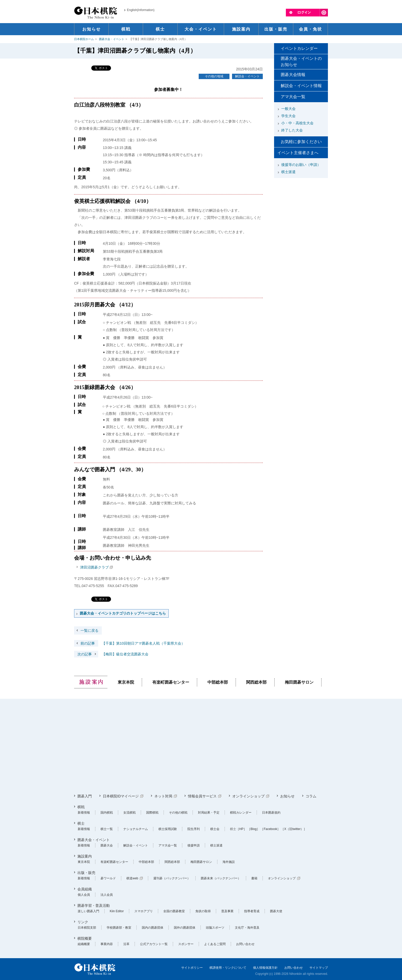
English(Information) (141, 10)
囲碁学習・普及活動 (94, 906)
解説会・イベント (247, 76)
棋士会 (215, 829)
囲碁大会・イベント (112, 39)
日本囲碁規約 (271, 813)
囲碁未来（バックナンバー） (221, 878)
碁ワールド (108, 878)
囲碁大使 (276, 911)
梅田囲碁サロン (299, 682)
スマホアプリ (144, 911)
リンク (83, 922)
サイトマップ (319, 968)
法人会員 (107, 895)
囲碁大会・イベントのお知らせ (301, 62)
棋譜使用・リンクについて (228, 968)
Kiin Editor (117, 911)
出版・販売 (86, 873)
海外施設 (229, 862)
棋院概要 (85, 938)
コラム (311, 796)
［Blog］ (254, 829)
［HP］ (241, 829)
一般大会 (288, 109)
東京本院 (126, 682)
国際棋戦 (152, 813)
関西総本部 (256, 682)
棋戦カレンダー (241, 813)
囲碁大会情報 (293, 75)
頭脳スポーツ (215, 928)
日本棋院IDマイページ (121, 796)
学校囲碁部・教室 (119, 928)
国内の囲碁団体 (153, 928)
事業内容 (107, 944)
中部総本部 (218, 682)
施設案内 (85, 856)
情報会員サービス (202, 796)
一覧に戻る (89, 630)
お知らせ (287, 796)
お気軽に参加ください (301, 142)
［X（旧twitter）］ (294, 829)
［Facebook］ (270, 829)
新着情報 (84, 813)
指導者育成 (252, 911)
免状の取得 (203, 911)
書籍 (254, 878)
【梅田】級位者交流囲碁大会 (111, 654)
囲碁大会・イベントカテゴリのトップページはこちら (123, 613)
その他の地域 (214, 76)
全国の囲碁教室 (174, 911)
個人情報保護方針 (265, 968)
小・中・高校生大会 (297, 123)
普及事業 (227, 911)
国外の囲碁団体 (185, 928)
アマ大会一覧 (293, 97)
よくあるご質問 (215, 944)
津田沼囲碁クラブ (94, 567)
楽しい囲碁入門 (88, 911)
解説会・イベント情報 (301, 86)
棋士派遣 (288, 172)
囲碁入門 (85, 796)
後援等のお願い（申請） (301, 165)
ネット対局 (163, 796)
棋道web (132, 878)
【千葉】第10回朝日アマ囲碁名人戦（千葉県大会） (129, 643)
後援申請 (194, 845)
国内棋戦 (107, 813)
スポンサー (186, 944)
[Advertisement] (301, 212)
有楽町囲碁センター (171, 682)
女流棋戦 (129, 813)
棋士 (81, 823)
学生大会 (288, 116)
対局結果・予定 (209, 813)
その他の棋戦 (178, 813)
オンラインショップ (248, 796)
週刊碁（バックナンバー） (172, 878)
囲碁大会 (107, 845)
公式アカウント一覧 (154, 944)
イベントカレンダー (299, 48)
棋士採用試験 (168, 829)
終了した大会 (292, 130)
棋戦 (81, 807)
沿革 (126, 944)
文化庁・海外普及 (247, 928)
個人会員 (84, 895)
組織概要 (84, 944)
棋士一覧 (107, 829)
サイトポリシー (192, 968)
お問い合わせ (245, 944)
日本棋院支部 (87, 928)
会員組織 (85, 889)
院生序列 (194, 829)
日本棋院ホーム (84, 39)
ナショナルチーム (136, 829)
